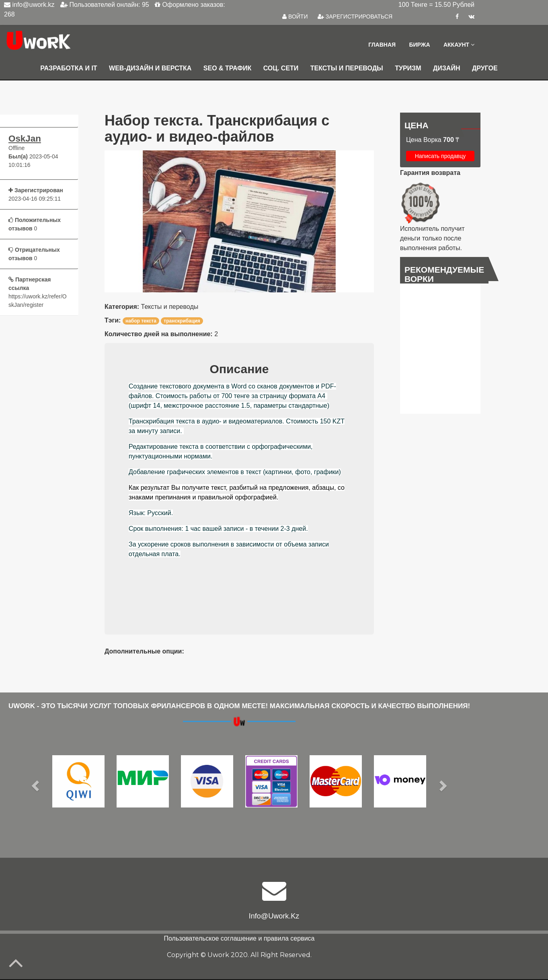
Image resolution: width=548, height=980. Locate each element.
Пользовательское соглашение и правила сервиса (239, 939)
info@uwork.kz (274, 917)
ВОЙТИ (295, 16)
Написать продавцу (440, 157)
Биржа (419, 45)
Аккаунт (459, 45)
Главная (381, 45)
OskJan (25, 140)
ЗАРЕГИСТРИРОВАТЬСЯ (355, 16)
